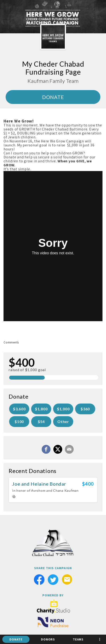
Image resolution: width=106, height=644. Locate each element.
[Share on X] (58, 449)
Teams (78, 639)
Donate (16, 639)
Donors (48, 639)
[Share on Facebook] (46, 449)
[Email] (69, 449)
